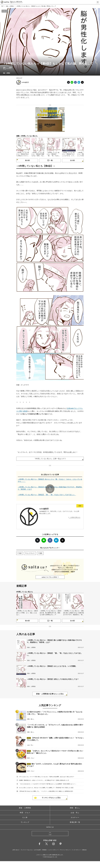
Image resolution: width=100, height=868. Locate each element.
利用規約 (44, 844)
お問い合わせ (16, 844)
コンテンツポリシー (53, 844)
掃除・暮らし (75, 802)
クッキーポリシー (76, 844)
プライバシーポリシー (65, 844)
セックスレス (30, 548)
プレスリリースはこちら (27, 844)
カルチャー (75, 812)
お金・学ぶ (75, 807)
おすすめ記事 (37, 844)
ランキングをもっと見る (51, 792)
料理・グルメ (25, 807)
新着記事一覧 (75, 817)
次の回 (72, 160)
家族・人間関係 (10, 6)
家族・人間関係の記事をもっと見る (50, 688)
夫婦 (20, 548)
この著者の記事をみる (75, 512)
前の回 (27, 160)
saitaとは (50, 822)
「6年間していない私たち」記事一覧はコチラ (50, 459)
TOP (2, 6)
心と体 (25, 812)
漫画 (41, 548)
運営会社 (84, 844)
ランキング (25, 817)
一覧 (51, 160)
